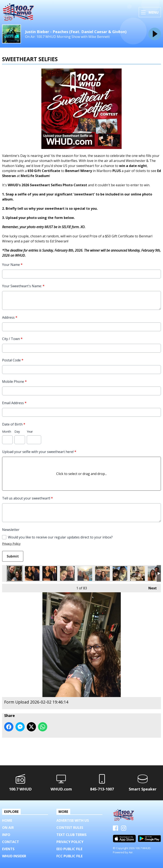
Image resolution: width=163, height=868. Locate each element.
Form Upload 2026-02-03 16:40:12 (32, 573)
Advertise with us (73, 820)
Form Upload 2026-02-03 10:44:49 (155, 573)
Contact (11, 842)
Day (17, 431)
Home (7, 820)
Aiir (131, 852)
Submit (13, 556)
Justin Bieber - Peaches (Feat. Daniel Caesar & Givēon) (76, 32)
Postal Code (13, 360)
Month (7, 431)
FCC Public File (69, 856)
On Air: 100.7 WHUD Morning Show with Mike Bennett (67, 37)
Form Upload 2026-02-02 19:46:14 (15, 573)
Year (30, 431)
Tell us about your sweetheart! (27, 498)
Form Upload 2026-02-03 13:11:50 (102, 573)
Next (150, 587)
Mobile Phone (14, 382)
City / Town (12, 339)
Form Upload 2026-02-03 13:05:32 (120, 573)
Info (6, 835)
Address (10, 317)
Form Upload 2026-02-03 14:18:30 (67, 573)
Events (8, 849)
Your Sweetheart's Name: (23, 286)
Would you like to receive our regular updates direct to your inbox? (60, 537)
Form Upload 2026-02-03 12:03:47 (138, 573)
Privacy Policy (11, 544)
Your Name (12, 265)
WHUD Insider (14, 856)
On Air (8, 828)
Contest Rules (70, 828)
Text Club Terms (71, 835)
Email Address (14, 403)
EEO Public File (69, 849)
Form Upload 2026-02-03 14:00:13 (85, 573)
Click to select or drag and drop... (81, 474)
